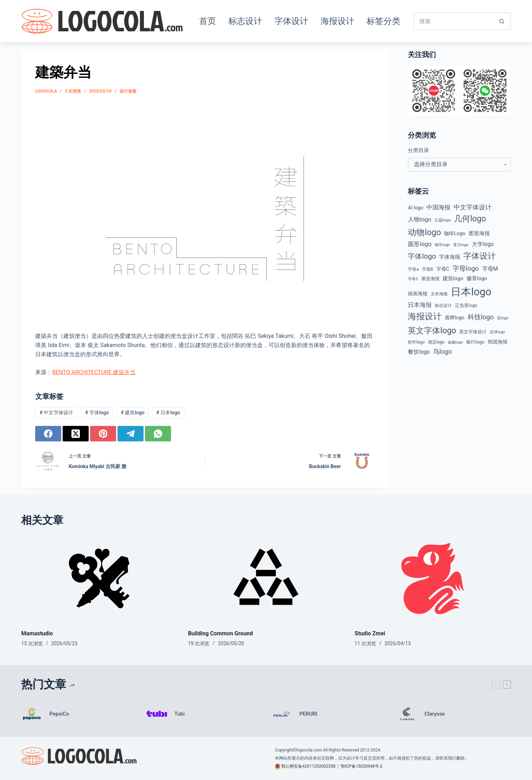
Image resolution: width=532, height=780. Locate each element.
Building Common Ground (220, 633)
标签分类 (384, 21)
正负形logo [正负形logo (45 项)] (466, 305)
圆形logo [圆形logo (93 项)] (420, 244)
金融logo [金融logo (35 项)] (455, 342)
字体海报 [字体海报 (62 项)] (450, 257)
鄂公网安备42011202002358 (308, 766)
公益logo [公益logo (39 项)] (443, 220)
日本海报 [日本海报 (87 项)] (420, 305)
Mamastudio (37, 633)
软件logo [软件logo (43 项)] (416, 342)
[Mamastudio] (99, 579)
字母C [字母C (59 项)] (443, 269)
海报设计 (337, 21)
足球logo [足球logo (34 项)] (497, 332)
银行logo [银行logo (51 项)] (475, 342)
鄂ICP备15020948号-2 (362, 766)
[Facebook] (48, 434)
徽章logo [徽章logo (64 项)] (477, 278)
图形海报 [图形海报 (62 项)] (479, 234)
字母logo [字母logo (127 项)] (466, 268)
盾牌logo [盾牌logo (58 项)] (454, 317)
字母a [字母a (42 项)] (413, 269)
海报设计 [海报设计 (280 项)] (425, 316)
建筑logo (132, 413)
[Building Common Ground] (266, 579)
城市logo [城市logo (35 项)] (442, 245)
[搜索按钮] (502, 21)
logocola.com (309, 750)
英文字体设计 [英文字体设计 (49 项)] (473, 332)
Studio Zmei (370, 633)
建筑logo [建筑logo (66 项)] (453, 278)
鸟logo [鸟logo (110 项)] (442, 351)
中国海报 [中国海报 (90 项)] (438, 207)
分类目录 (418, 150)
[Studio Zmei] (433, 579)
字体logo (97, 413)
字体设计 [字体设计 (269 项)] (480, 256)
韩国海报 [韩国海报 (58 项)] (498, 342)
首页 (208, 21)
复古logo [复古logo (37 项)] (461, 245)
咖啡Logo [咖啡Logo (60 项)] (455, 234)
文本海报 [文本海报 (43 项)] (439, 294)
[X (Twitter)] (76, 434)
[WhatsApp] (158, 434)
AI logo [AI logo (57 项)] (415, 208)
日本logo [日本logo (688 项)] (471, 292)
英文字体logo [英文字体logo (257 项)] (432, 331)
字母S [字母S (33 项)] (413, 279)
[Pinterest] (103, 434)
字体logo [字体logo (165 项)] (422, 256)
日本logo (168, 413)
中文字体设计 (56, 413)
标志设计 (245, 21)
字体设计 (291, 21)
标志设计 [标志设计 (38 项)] (443, 306)
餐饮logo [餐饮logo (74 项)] (419, 352)
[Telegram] (131, 434)
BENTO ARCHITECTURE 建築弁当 (94, 372)
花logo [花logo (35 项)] (503, 318)
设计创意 (128, 91)
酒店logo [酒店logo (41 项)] (436, 342)
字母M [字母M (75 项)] (490, 269)
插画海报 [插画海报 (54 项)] (418, 294)
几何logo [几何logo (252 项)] (470, 219)
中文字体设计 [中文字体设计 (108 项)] (473, 207)
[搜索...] (453, 21)
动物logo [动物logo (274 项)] (424, 232)
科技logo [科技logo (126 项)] (481, 317)
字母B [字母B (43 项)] (427, 269)
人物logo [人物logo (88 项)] (419, 219)
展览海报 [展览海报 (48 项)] (430, 279)
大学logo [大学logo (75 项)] (483, 244)
